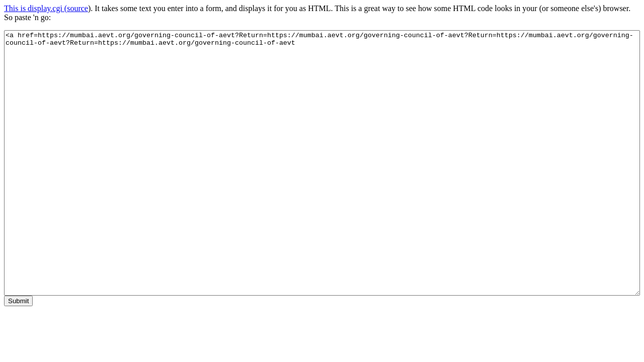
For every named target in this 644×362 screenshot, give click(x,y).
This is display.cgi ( (35, 8)
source (77, 8)
